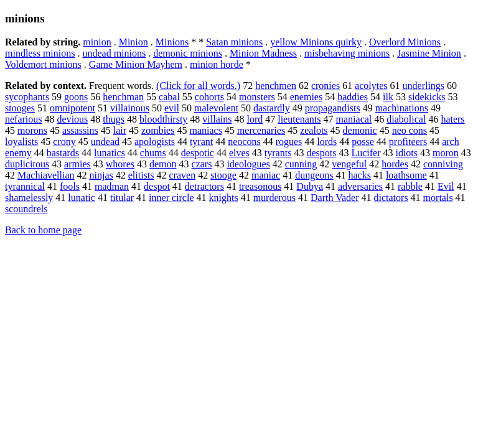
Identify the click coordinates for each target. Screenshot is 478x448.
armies (77, 164)
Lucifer (366, 153)
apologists (155, 142)
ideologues (248, 164)
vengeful (349, 164)
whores (120, 164)
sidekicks (427, 97)
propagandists (333, 108)
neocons (244, 142)
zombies (158, 130)
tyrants (278, 153)
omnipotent (73, 108)
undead (105, 142)
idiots (406, 153)
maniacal (354, 119)
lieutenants (299, 119)
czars (202, 164)
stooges (20, 108)
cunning (301, 164)
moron (446, 153)
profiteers (408, 142)
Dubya (310, 186)
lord (255, 119)
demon (163, 164)
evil (172, 108)
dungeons (314, 175)
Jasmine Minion (429, 53)
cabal (169, 97)
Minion (134, 42)
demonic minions (188, 53)
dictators (391, 198)
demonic (360, 130)
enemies (306, 97)
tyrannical (25, 186)
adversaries (360, 186)
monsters (257, 97)
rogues (289, 142)
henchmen (276, 86)
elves (239, 153)
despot (157, 186)
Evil (446, 186)
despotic (198, 153)
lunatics (110, 153)
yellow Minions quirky (316, 42)
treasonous (260, 186)
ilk (388, 97)
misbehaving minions (347, 53)
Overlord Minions (405, 42)
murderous (274, 198)
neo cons (410, 130)
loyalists (21, 142)
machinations (402, 108)
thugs (114, 119)
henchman (123, 97)
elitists (141, 175)
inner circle (171, 198)
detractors (204, 186)
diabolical (406, 119)
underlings (424, 86)
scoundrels (26, 209)
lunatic (82, 198)
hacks (359, 175)
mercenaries (261, 130)
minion (97, 42)
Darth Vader (335, 198)
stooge (223, 175)
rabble (410, 186)
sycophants (27, 97)
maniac (266, 175)
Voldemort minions (43, 64)
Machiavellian (46, 175)
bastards (63, 153)
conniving (443, 164)
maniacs (205, 130)
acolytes (371, 86)
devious (73, 119)
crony (64, 142)
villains (217, 119)
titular (122, 198)
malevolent (216, 108)
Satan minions (234, 42)
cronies (326, 86)
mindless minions (40, 53)
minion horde (217, 64)
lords (327, 142)
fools (70, 186)
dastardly (272, 108)
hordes (395, 164)
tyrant (201, 142)
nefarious (24, 119)
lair (120, 130)
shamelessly (29, 198)
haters (452, 119)
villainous (130, 108)
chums (153, 153)
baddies (353, 97)
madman (112, 186)
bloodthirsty (163, 119)
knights (224, 198)
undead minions (114, 53)
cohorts (209, 97)
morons (32, 130)
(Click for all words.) (198, 86)
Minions (172, 42)
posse (363, 142)
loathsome (406, 175)
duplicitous (27, 164)
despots (321, 153)
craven (183, 175)
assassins (80, 130)
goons (76, 97)
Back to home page (43, 230)
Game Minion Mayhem (136, 64)
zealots (314, 130)
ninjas (101, 175)
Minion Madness (263, 53)
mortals (438, 198)
